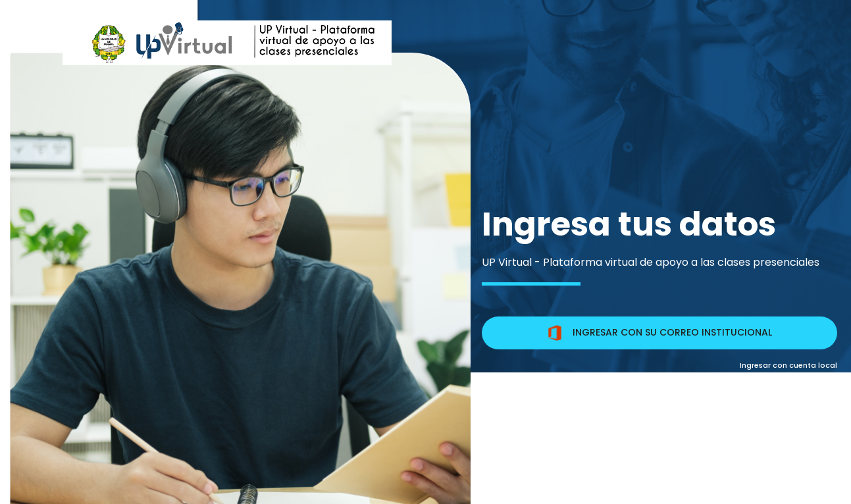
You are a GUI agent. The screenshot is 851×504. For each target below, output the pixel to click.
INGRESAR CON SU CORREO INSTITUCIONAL (659, 333)
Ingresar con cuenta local (788, 365)
